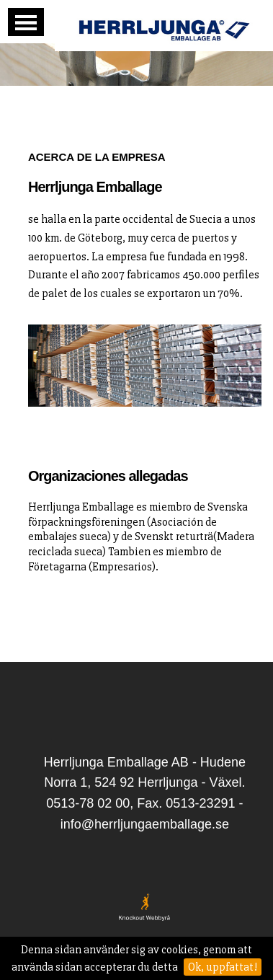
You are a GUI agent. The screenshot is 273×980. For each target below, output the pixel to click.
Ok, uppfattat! (223, 967)
